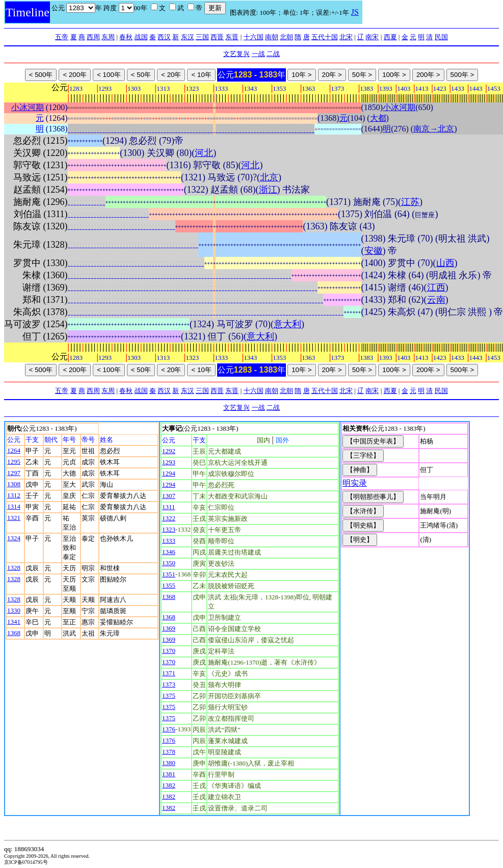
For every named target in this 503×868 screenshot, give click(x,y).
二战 (273, 54)
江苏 (410, 202)
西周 (93, 37)
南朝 (272, 37)
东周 (108, 37)
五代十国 (325, 37)
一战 (258, 54)
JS (355, 12)
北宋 (346, 37)
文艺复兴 (236, 54)
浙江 (268, 190)
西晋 (217, 37)
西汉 (164, 37)
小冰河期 (28, 107)
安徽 (374, 251)
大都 (378, 118)
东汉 (188, 37)
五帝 (62, 37)
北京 (269, 177)
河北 (204, 153)
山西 (445, 263)
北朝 (286, 37)
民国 (441, 37)
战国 (141, 37)
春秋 (126, 37)
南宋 (372, 37)
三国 (202, 37)
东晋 (232, 37)
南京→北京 (434, 129)
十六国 (254, 37)
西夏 (390, 37)
